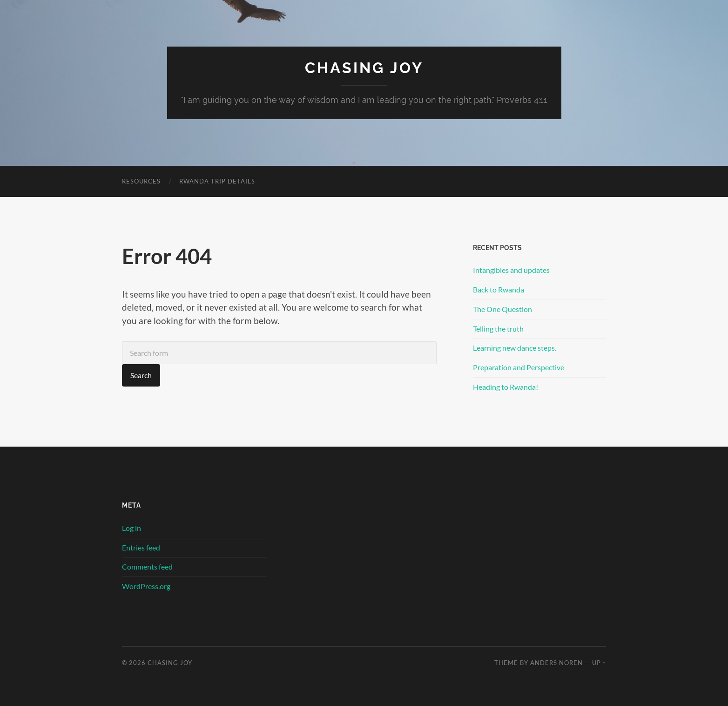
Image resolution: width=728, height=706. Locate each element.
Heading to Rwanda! (506, 387)
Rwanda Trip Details (217, 181)
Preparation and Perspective (519, 367)
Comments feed (147, 567)
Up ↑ (599, 663)
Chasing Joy (364, 68)
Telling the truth (498, 329)
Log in (131, 528)
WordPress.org (146, 586)
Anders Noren (556, 663)
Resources (141, 181)
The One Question (502, 309)
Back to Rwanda (499, 289)
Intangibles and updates (511, 270)
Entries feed (141, 547)
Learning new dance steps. (515, 348)
